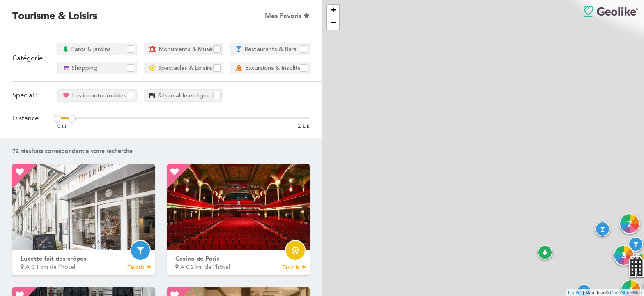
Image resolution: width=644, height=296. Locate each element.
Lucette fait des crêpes (54, 259)
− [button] (333, 23)
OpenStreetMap (626, 293)
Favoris (139, 267)
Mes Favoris (287, 16)
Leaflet (575, 293)
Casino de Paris (197, 259)
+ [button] (333, 11)
